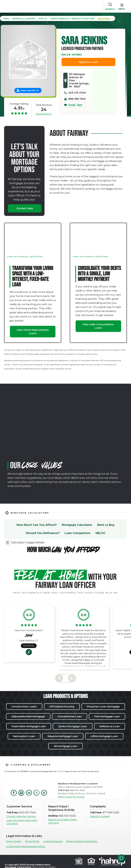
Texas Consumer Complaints (82, 841)
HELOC (100, 533)
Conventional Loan (70, 716)
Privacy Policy (14, 841)
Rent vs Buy (106, 525)
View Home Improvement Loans (33, 332)
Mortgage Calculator (77, 525)
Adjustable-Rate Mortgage (28, 716)
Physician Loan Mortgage (103, 707)
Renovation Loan (24, 736)
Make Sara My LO (30, 90)
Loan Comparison (78, 533)
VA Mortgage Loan (65, 746)
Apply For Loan (88, 62)
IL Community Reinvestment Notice (26, 846)
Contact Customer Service (21, 816)
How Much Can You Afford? (37, 525)
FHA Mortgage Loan (107, 716)
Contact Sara (25, 208)
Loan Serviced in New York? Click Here (22, 822)
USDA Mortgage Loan (104, 736)
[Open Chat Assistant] (121, 858)
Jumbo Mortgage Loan (73, 726)
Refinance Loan (110, 726)
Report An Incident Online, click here (63, 821)
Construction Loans (24, 707)
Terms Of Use (32, 841)
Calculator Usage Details (28, 542)
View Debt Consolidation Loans (98, 326)
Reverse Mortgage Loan (63, 736)
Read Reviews (44, 114)
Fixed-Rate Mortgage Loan (29, 726)
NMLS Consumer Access (71, 797)
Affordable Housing (62, 707)
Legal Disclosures (53, 841)
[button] (122, 6)
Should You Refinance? (43, 533)
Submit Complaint (100, 816)
